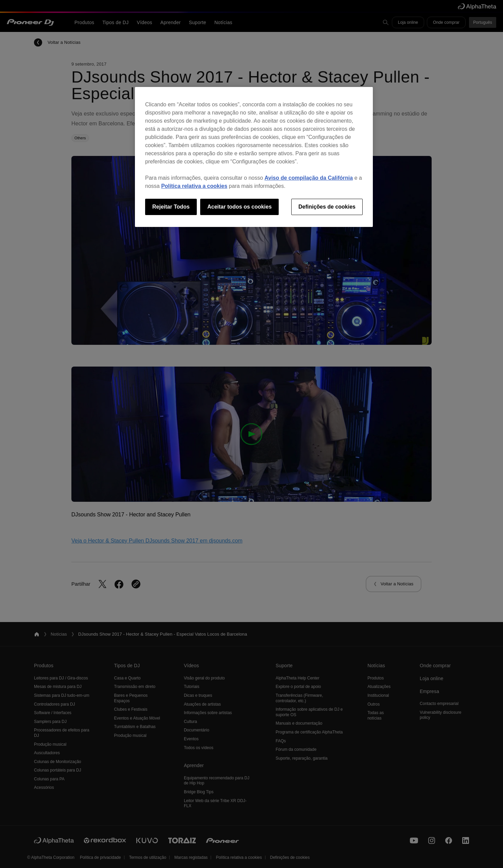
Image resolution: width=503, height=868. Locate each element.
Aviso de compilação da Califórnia (309, 178)
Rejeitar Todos (171, 207)
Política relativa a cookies (194, 186)
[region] (254, 157)
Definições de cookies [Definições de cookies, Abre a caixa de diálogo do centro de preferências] (327, 207)
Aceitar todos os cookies (239, 207)
